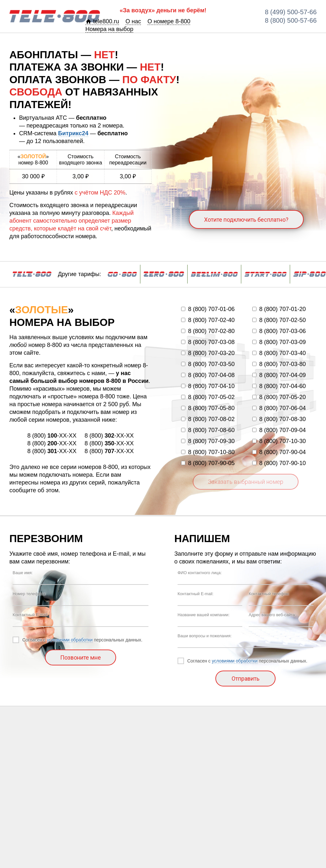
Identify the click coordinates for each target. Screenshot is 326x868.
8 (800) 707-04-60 (279, 386)
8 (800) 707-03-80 (279, 364)
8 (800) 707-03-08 (208, 342)
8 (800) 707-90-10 (279, 463)
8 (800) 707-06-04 (279, 408)
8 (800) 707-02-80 (208, 331)
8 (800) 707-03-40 (279, 353)
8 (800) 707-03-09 (279, 342)
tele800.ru (102, 21)
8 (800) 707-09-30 (208, 441)
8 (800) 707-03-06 (279, 331)
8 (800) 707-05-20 (279, 397)
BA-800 (55, 16)
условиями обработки (70, 640)
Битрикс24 (73, 133)
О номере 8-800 (169, 21)
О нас (133, 21)
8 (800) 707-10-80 (208, 452)
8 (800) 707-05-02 (208, 397)
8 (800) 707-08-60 (208, 430)
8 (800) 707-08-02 (208, 419)
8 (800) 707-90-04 (279, 452)
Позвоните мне (81, 657)
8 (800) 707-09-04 (279, 430)
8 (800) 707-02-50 (279, 320)
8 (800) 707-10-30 (279, 441)
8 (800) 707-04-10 (208, 386)
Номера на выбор (109, 29)
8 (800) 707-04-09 (279, 375)
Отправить (245, 679)
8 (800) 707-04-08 (208, 375)
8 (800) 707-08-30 (279, 419)
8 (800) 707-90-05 (208, 463)
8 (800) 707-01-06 (208, 309)
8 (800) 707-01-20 (279, 309)
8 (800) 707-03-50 (208, 364)
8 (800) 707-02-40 (208, 320)
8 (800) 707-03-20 (208, 353)
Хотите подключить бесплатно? (246, 220)
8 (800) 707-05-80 (208, 408)
